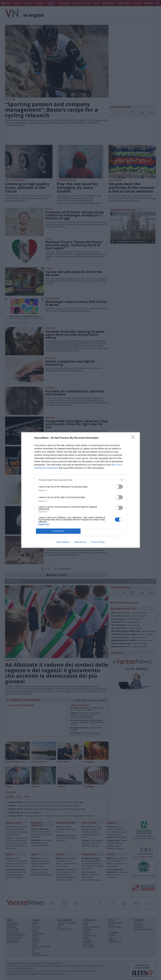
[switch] (119, 487)
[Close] (134, 438)
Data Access (80, 542)
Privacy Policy (98, 542)
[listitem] (81, 480)
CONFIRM (58, 531)
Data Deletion (63, 542)
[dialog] (81, 490)
